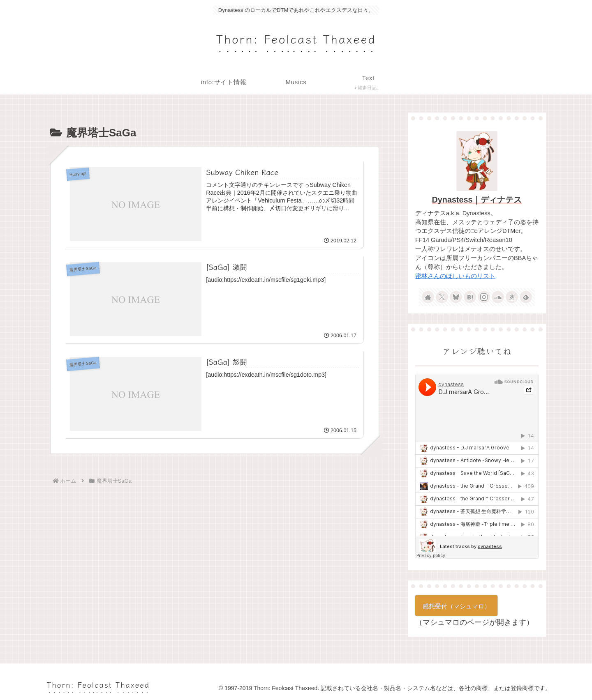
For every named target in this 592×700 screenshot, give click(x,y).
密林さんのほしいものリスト (455, 276)
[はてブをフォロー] (470, 297)
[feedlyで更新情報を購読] (526, 297)
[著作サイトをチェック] (428, 297)
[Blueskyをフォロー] (456, 297)
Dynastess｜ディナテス (477, 200)
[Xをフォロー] (442, 297)
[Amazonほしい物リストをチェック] (512, 297)
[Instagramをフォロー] (484, 297)
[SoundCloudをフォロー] (498, 297)
